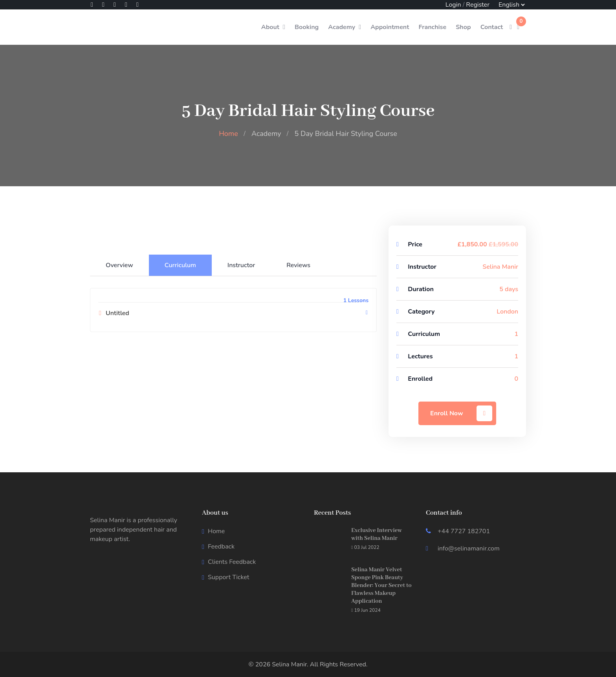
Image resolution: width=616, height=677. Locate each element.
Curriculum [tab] (180, 265)
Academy (342, 27)
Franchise (432, 27)
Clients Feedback (232, 562)
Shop (463, 27)
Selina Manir (500, 267)
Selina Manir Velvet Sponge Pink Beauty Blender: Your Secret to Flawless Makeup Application (381, 585)
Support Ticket (228, 577)
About (270, 27)
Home (228, 134)
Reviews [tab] (298, 265)
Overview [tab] (119, 265)
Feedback (221, 547)
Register (478, 5)
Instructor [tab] (241, 265)
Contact (492, 27)
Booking (307, 27)
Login (453, 5)
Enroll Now (461, 413)
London (507, 312)
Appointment (390, 27)
